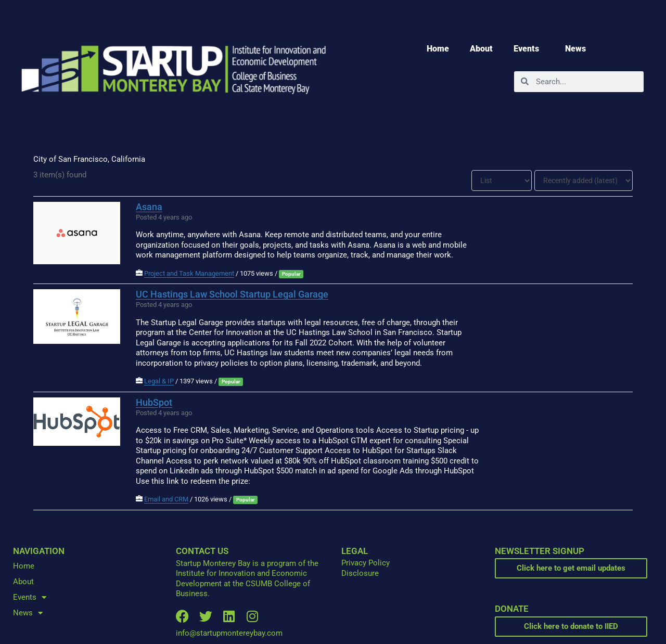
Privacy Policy (366, 563)
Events (529, 49)
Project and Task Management (189, 273)
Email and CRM (166, 499)
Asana (149, 207)
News (578, 49)
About (481, 49)
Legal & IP (159, 381)
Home (438, 49)
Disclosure (360, 573)
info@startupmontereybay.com (229, 633)
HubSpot (154, 402)
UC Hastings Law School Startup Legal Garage (232, 294)
